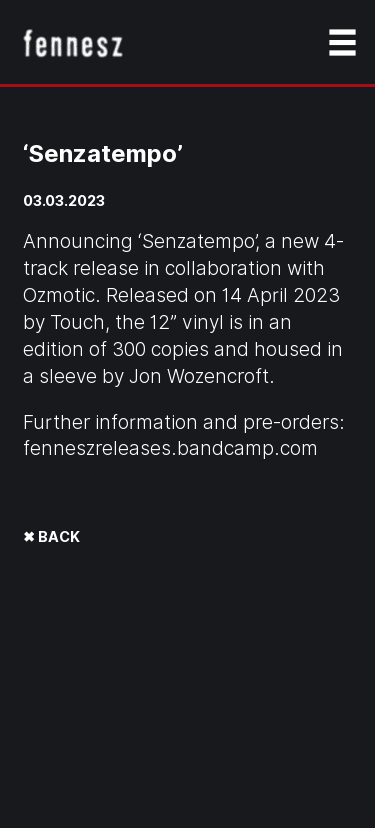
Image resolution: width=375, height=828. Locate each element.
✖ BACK (51, 536)
